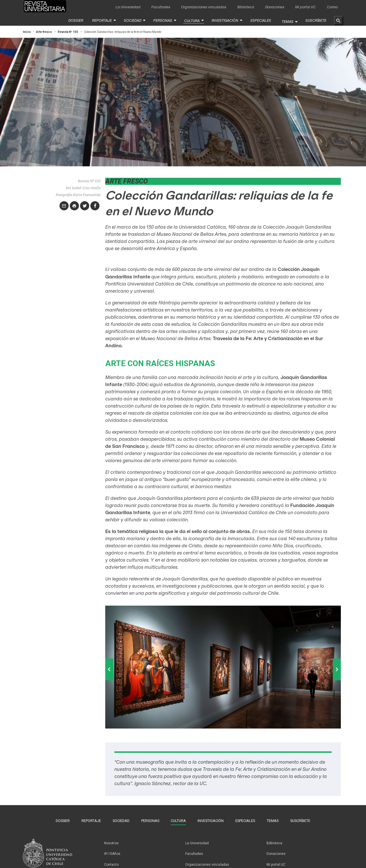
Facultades (161, 7)
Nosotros (111, 841)
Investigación (224, 20)
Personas (164, 20)
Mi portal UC (305, 7)
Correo (332, 7)
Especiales (259, 20)
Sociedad (135, 20)
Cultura (192, 21)
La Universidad (128, 7)
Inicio (27, 32)
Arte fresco (127, 181)
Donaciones (275, 7)
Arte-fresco (44, 32)
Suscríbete (316, 20)
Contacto (111, 859)
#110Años (112, 850)
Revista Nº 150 (68, 32)
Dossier (79, 20)
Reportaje (105, 20)
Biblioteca (246, 7)
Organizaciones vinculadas (204, 7)
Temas (288, 20)
